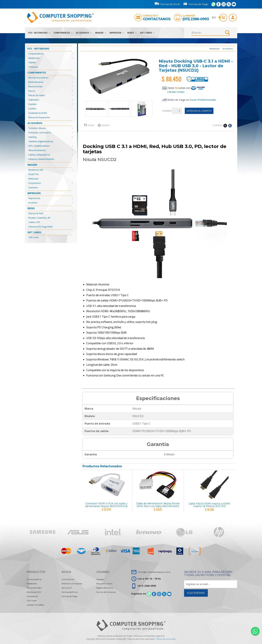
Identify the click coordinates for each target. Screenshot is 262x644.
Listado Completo (35, 605)
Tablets (32, 62)
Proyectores (35, 183)
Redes (132, 33)
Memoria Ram (35, 86)
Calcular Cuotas (176, 92)
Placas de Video (37, 95)
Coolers (32, 109)
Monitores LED (36, 170)
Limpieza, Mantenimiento (41, 159)
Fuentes (33, 104)
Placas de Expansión (39, 117)
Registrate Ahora (105, 588)
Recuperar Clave (104, 584)
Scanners (33, 187)
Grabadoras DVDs (38, 113)
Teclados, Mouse (37, 128)
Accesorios (84, 33)
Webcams (33, 179)
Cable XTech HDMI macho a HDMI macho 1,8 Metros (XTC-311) (209, 505)
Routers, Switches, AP (39, 218)
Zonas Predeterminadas (203, 100)
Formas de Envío (167, 4)
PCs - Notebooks (39, 33)
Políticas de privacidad (165, 639)
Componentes (63, 33)
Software (33, 67)
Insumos (33, 203)
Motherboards (36, 82)
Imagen (101, 33)
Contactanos (157, 19)
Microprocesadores (38, 78)
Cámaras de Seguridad (40, 227)
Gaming (32, 137)
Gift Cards (147, 33)
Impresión (117, 33)
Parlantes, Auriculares (40, 133)
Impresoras (34, 198)
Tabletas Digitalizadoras (41, 141)
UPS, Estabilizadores (39, 146)
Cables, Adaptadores (39, 155)
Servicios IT (67, 588)
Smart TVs (34, 174)
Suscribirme (196, 593)
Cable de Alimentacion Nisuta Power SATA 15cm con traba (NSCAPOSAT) (158, 505)
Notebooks (34, 58)
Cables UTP (34, 222)
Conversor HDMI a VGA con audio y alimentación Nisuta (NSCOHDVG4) (106, 505)
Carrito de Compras (106, 592)
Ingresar (100, 579)
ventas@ (154, 572)
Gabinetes (34, 100)
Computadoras (36, 54)
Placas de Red (36, 213)
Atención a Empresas (72, 584)
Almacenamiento (37, 150)
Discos (32, 91)
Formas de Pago (196, 4)
